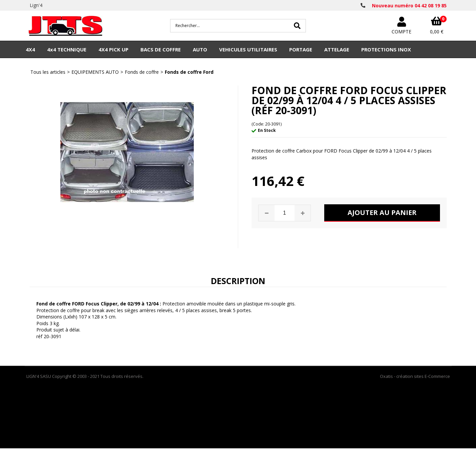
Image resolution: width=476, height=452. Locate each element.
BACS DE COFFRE (161, 49)
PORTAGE (301, 49)
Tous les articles (48, 72)
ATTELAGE (337, 49)
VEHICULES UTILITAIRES (248, 49)
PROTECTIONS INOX (386, 49)
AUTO (200, 49)
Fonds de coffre (142, 72)
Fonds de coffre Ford (189, 72)
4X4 (30, 49)
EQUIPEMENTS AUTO (95, 72)
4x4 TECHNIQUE (67, 49)
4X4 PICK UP (113, 49)
